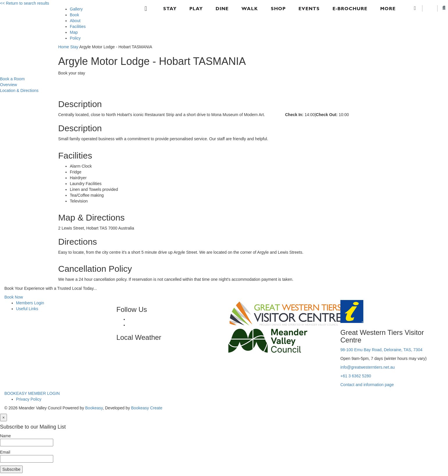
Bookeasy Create (147, 408)
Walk (250, 9)
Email (5, 452)
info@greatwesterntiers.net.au (368, 367)
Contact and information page (367, 385)
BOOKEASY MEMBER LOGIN (32, 393)
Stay (170, 9)
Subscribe (11, 469)
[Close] (3, 418)
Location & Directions (19, 90)
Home (64, 47)
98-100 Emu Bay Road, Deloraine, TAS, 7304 (381, 350)
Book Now (14, 297)
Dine (222, 9)
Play (196, 9)
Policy (75, 38)
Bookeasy (94, 408)
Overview (8, 85)
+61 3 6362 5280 (356, 376)
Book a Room (12, 79)
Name (5, 436)
